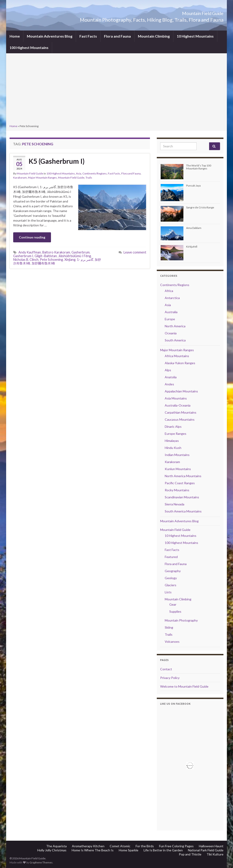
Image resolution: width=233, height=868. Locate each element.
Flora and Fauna (117, 36)
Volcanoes (172, 641)
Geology (171, 578)
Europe (170, 319)
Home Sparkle (129, 850)
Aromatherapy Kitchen (88, 846)
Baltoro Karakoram (56, 252)
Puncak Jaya (193, 186)
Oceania (171, 333)
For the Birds (145, 846)
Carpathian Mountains (181, 412)
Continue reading (32, 237)
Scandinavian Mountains (182, 497)
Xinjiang (70, 260)
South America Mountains (183, 511)
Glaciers (171, 585)
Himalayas (172, 441)
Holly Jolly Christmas (52, 850)
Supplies (175, 611)
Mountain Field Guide (192, 12)
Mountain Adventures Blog (50, 36)
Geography (173, 571)
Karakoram (20, 178)
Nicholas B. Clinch (26, 260)
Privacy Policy (170, 678)
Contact (166, 669)
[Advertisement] (116, 89)
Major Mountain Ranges (42, 178)
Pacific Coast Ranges (180, 483)
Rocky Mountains (177, 490)
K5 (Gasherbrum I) (57, 161)
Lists (168, 592)
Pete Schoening (51, 260)
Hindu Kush (173, 448)
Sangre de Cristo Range (200, 207)
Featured (171, 557)
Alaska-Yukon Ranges (180, 363)
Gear (173, 604)
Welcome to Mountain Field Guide (184, 686)
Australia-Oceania (178, 405)
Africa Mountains (177, 356)
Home (15, 36)
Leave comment (135, 252)
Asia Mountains (176, 398)
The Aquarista (56, 846)
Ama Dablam (194, 228)
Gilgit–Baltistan (46, 256)
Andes (169, 384)
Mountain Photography (181, 620)
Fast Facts (88, 36)
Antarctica (172, 298)
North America (175, 326)
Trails (89, 178)
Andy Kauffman (30, 252)
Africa (169, 291)
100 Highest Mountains (29, 47)
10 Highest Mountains (195, 36)
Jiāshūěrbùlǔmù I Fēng (75, 256)
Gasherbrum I (23, 256)
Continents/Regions (95, 173)
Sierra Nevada (175, 504)
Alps (168, 370)
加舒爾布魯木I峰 (43, 263)
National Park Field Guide (206, 850)
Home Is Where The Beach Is (93, 850)
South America (175, 340)
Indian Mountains (177, 455)
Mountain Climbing (154, 36)
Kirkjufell (192, 247)
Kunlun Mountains (178, 469)
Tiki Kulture (215, 854)
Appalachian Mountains (181, 391)
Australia (171, 312)
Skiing (169, 627)
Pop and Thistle (190, 854)
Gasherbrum (81, 252)
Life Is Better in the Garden (163, 850)
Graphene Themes (41, 862)
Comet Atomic (120, 846)
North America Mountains (183, 476)
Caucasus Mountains (180, 419)
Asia (79, 173)
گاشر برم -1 (85, 260)
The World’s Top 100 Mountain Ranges (199, 167)
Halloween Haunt (211, 846)
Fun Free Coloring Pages (176, 846)
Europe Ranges (176, 434)
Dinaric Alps (173, 426)
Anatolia (171, 377)
